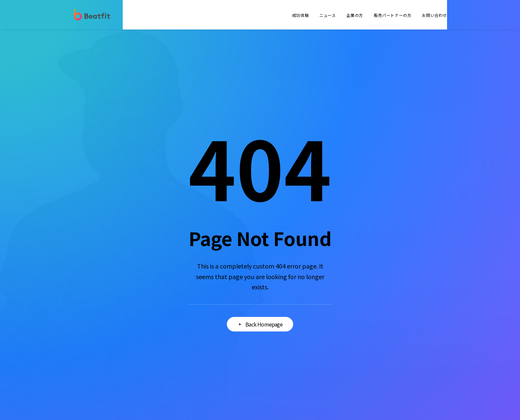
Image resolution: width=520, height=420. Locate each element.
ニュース (327, 15)
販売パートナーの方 (392, 15)
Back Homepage (260, 324)
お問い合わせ (434, 15)
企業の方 (355, 15)
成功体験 (300, 15)
